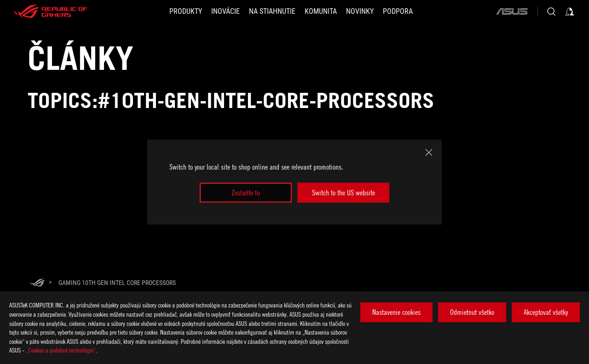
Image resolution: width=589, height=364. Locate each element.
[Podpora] (398, 11)
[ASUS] (512, 11)
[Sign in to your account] (570, 11)
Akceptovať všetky (546, 312)
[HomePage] (37, 283)
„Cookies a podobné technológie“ (61, 350)
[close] (429, 153)
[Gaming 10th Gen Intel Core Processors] (117, 283)
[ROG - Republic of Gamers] (51, 11)
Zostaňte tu (246, 193)
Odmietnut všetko (472, 312)
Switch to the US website (344, 193)
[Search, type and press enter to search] (551, 11)
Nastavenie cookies (396, 312)
